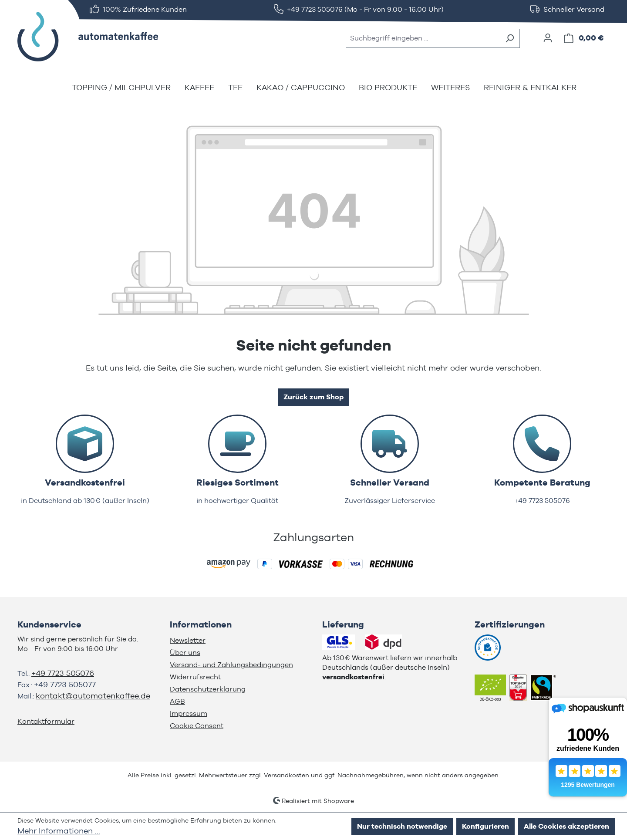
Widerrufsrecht (195, 677)
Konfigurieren (485, 826)
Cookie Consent (197, 726)
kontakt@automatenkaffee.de (93, 696)
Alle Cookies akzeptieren (566, 826)
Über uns (185, 653)
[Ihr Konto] (548, 38)
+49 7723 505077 (65, 684)
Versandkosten (287, 775)
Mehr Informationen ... (59, 831)
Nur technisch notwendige (402, 826)
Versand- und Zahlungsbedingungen (231, 665)
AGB (177, 701)
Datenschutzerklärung (208, 689)
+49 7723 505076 (63, 673)
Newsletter (188, 640)
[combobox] (423, 38)
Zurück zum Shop (313, 397)
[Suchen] (510, 38)
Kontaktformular (46, 721)
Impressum (189, 713)
